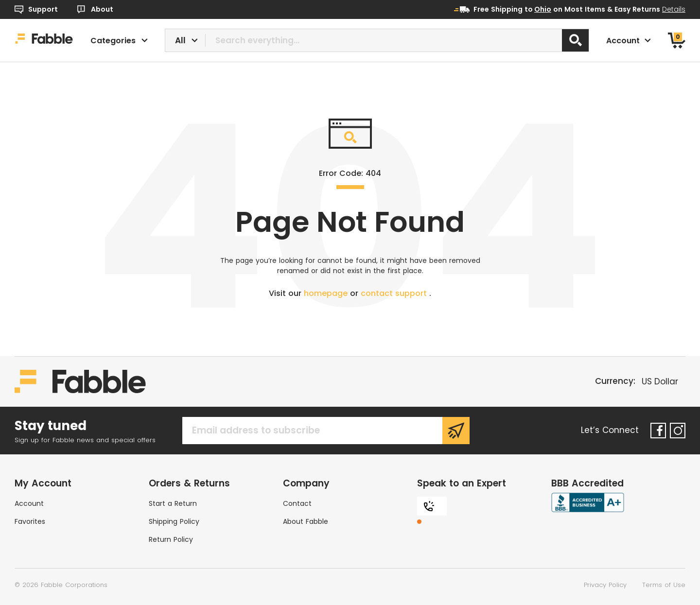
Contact (297, 503)
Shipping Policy (174, 521)
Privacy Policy (605, 585)
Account (29, 503)
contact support (395, 293)
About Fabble (306, 521)
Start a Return (173, 503)
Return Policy (171, 539)
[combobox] (377, 40)
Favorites (30, 521)
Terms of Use (664, 585)
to (538, 9)
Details (674, 9)
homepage (327, 293)
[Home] (44, 40)
